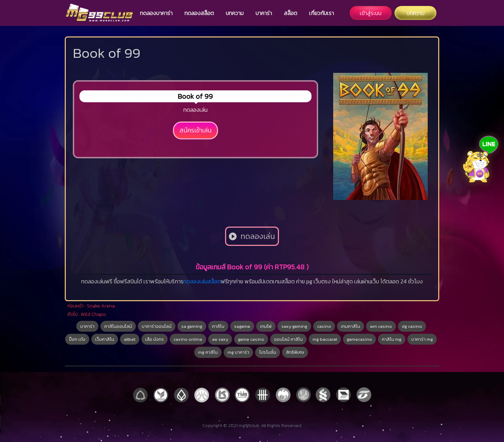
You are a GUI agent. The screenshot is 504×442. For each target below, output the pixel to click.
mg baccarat (325, 339)
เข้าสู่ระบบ (371, 13)
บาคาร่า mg (422, 339)
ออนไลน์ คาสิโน (288, 339)
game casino (251, 339)
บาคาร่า (264, 13)
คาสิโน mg (392, 339)
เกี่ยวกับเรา (321, 13)
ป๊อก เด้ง (77, 339)
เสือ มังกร (155, 339)
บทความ (235, 13)
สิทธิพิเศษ (295, 352)
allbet (130, 339)
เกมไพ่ (266, 326)
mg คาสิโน (208, 352)
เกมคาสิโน (351, 326)
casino (324, 326)
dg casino (412, 326)
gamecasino (359, 339)
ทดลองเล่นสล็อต (202, 281)
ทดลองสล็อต (199, 13)
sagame (242, 326)
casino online (188, 339)
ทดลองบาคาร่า (156, 13)
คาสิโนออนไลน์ (118, 326)
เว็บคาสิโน (105, 339)
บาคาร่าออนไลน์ (157, 326)
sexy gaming (294, 326)
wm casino (381, 326)
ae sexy (220, 339)
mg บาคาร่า (238, 352)
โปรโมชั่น (268, 352)
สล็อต (290, 13)
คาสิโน (218, 326)
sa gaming (192, 326)
